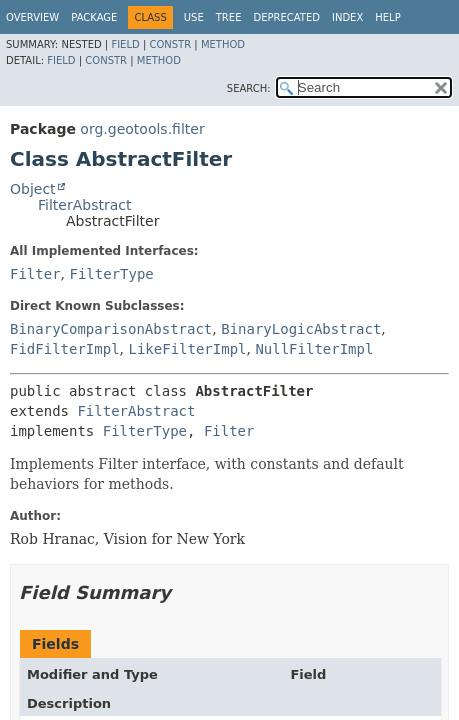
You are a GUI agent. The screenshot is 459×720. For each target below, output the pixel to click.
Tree (229, 17)
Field (125, 44)
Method (223, 44)
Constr (170, 44)
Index (347, 17)
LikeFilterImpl (187, 349)
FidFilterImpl (65, 349)
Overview (32, 17)
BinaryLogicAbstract (301, 329)
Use (194, 17)
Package (94, 17)
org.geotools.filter (142, 129)
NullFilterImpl (314, 349)
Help (387, 17)
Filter (35, 274)
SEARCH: (249, 88)
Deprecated (286, 17)
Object (33, 189)
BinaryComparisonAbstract (111, 329)
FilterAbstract (84, 205)
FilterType (111, 274)
